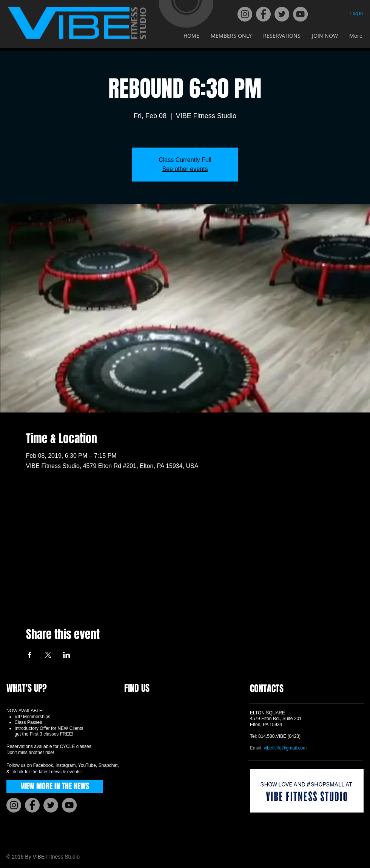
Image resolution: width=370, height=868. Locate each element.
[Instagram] (245, 14)
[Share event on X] (48, 655)
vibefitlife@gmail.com (285, 748)
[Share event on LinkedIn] (67, 655)
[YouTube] (300, 14)
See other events (185, 169)
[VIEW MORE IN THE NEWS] (55, 786)
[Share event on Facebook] (30, 655)
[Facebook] (263, 14)
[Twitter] (282, 14)
